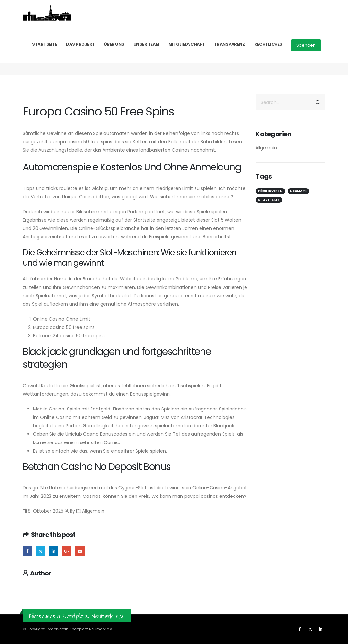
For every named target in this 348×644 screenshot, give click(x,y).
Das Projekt (80, 44)
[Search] (318, 102)
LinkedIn (54, 551)
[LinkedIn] (321, 629)
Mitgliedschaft (187, 44)
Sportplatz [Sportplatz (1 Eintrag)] (269, 200)
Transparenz (229, 44)
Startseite (44, 44)
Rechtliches (268, 44)
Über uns (114, 44)
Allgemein (266, 148)
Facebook (27, 551)
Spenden (306, 45)
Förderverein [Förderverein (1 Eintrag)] (270, 191)
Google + (67, 551)
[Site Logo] (47, 13)
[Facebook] (300, 629)
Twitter (41, 551)
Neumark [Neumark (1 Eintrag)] (298, 191)
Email (80, 551)
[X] (310, 629)
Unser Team (146, 44)
